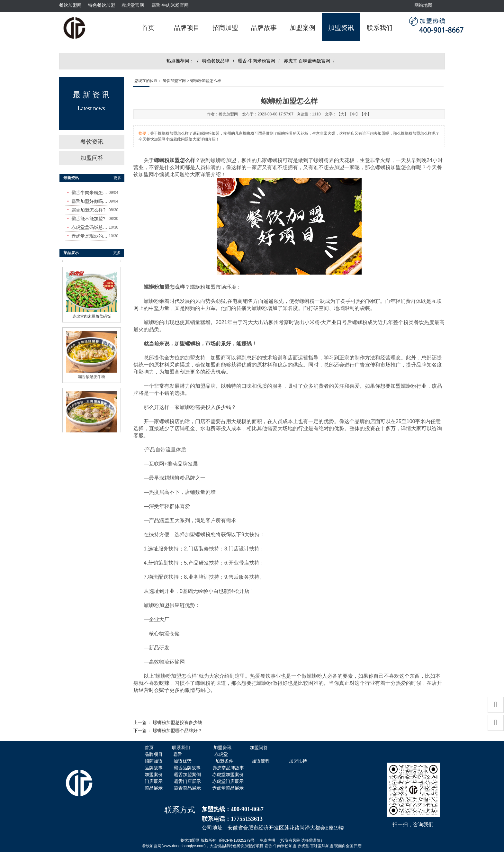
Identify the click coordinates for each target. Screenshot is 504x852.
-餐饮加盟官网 (174, 81)
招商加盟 (225, 28)
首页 (148, 28)
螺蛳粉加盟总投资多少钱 (177, 723)
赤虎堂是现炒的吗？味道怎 (90, 236)
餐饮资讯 (92, 142)
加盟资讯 (341, 28)
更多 (117, 178)
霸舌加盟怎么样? (88, 210)
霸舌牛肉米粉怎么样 (90, 193)
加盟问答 (92, 158)
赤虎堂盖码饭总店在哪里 (90, 227)
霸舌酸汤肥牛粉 (92, 373)
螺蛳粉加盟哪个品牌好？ (177, 731)
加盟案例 (302, 28)
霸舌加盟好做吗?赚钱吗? (90, 201)
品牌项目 (187, 28)
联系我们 (380, 28)
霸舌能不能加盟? (88, 219)
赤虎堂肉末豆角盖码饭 (92, 313)
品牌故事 (264, 28)
